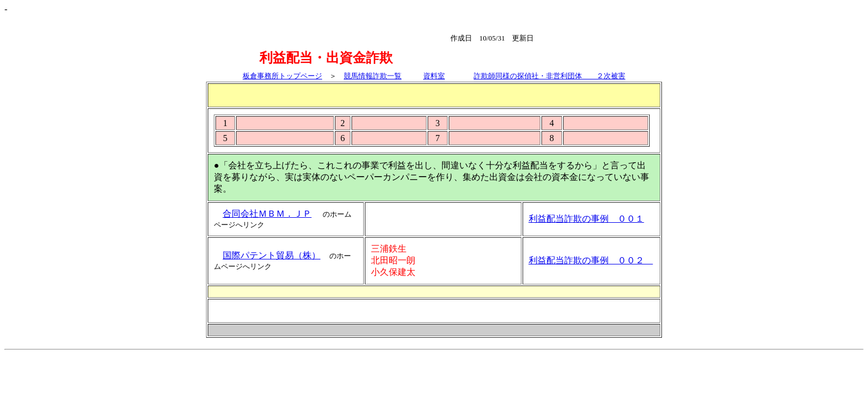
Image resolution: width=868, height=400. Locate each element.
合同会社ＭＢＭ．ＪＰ (267, 214)
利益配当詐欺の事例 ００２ (591, 260)
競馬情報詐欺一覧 (373, 76)
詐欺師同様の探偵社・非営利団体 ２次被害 (550, 76)
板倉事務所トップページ (282, 76)
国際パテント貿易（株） (272, 255)
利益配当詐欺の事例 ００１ (586, 219)
